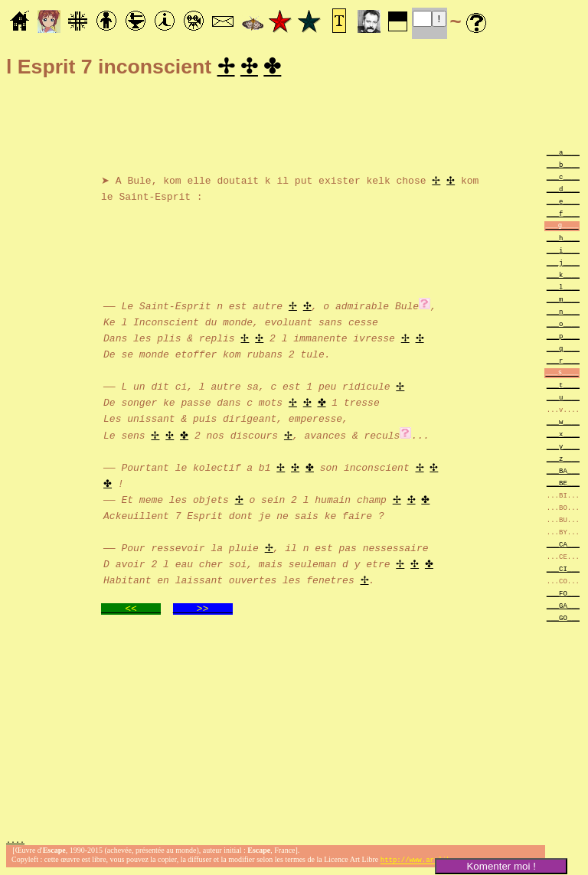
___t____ (563, 387)
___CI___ (563, 571)
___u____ (563, 399)
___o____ (563, 326)
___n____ (563, 313)
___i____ (563, 252)
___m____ (563, 301)
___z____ (563, 460)
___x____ (563, 436)
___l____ (563, 289)
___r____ (563, 362)
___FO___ (563, 595)
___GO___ (563, 620)
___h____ (563, 240)
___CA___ (563, 546)
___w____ (563, 424)
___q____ (563, 350)
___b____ (563, 167)
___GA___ (563, 607)
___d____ (563, 191)
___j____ (563, 264)
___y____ (563, 448)
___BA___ (563, 473)
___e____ (563, 203)
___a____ (563, 154)
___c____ (563, 179)
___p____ (563, 338)
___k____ (563, 277)
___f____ (563, 215)
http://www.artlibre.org (428, 862)
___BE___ (563, 485)
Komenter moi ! (501, 866)
